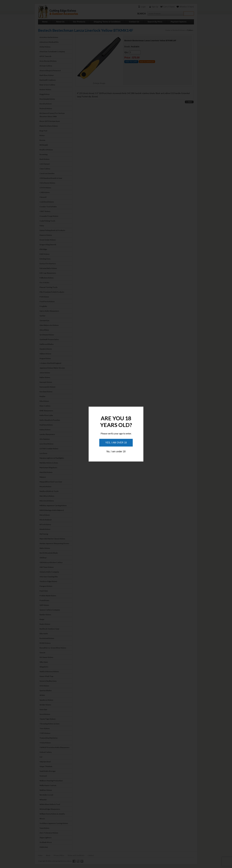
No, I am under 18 (116, 451)
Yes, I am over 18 (116, 443)
